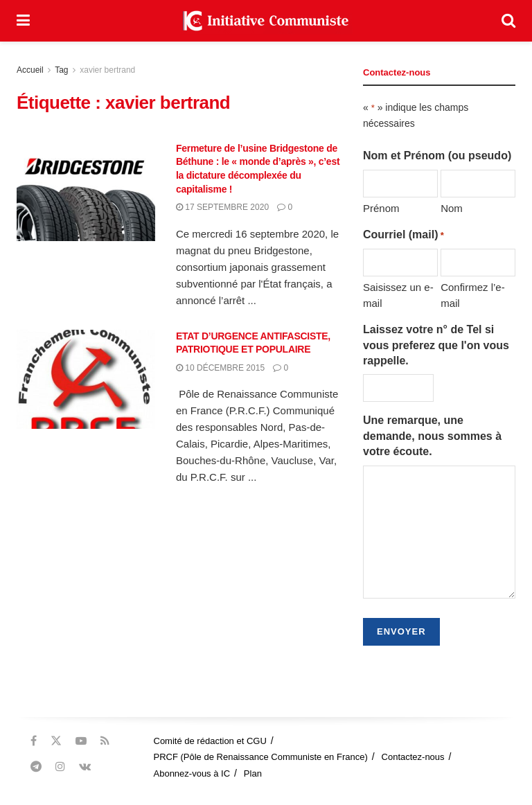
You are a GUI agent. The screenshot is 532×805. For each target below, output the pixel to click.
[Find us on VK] (85, 767)
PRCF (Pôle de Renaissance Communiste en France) (261, 757)
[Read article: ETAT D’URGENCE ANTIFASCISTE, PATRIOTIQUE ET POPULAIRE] (86, 379)
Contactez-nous (413, 757)
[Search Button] (508, 21)
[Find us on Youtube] (81, 741)
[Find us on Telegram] (36, 767)
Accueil (30, 70)
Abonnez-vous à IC (192, 773)
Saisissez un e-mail (398, 295)
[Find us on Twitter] (56, 741)
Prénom (381, 208)
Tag (61, 70)
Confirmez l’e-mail (473, 295)
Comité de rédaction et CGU (210, 741)
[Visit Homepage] (266, 21)
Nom (452, 208)
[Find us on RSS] (105, 741)
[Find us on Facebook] (34, 741)
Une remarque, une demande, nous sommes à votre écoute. (432, 436)
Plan (253, 773)
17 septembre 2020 (222, 207)
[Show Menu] (23, 21)
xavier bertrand (107, 70)
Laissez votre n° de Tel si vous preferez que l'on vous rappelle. (436, 345)
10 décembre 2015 (220, 368)
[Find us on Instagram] (60, 767)
